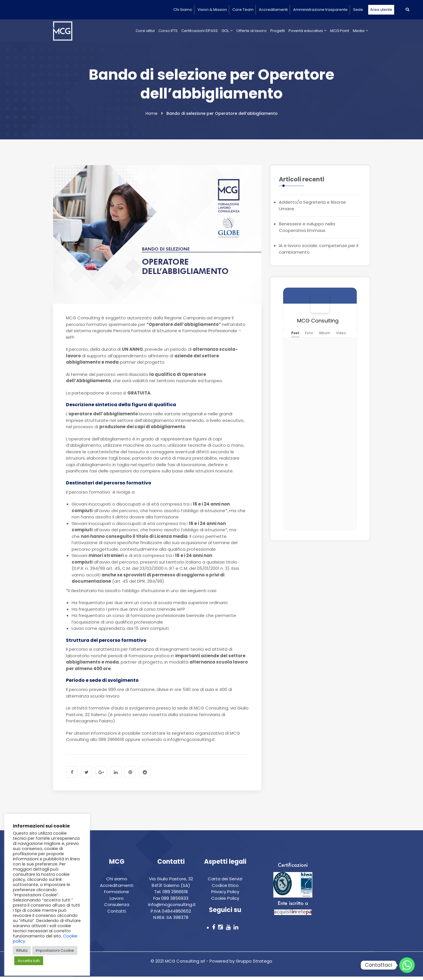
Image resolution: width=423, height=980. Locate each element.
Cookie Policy (225, 901)
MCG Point (340, 31)
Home (152, 116)
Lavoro (117, 901)
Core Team (243, 10)
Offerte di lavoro (251, 31)
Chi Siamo (183, 10)
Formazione (117, 895)
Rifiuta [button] (22, 950)
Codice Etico (225, 888)
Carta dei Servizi (225, 882)
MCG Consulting (318, 323)
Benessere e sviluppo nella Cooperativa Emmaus (307, 230)
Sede (358, 10)
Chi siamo (117, 882)
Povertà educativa (306, 31)
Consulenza (117, 908)
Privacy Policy (225, 895)
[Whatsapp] (407, 965)
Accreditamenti (273, 10)
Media (359, 31)
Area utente (381, 10)
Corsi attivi (145, 31)
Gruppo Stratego (253, 964)
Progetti (278, 31)
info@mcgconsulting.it (172, 908)
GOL (225, 31)
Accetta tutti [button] (29, 961)
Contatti (117, 914)
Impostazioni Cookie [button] (55, 950)
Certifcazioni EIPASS (200, 31)
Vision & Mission (212, 10)
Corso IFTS (168, 31)
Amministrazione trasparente (320, 10)
